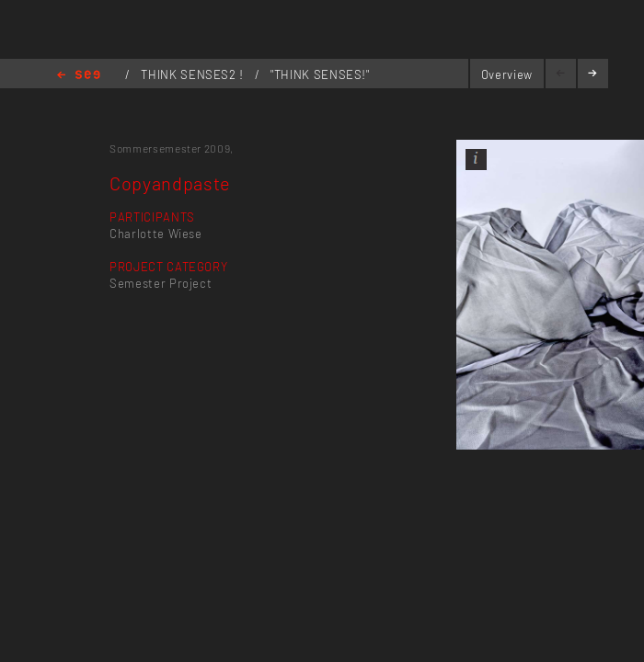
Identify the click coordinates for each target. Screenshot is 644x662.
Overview (507, 74)
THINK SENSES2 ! (194, 74)
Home (79, 76)
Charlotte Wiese (156, 234)
